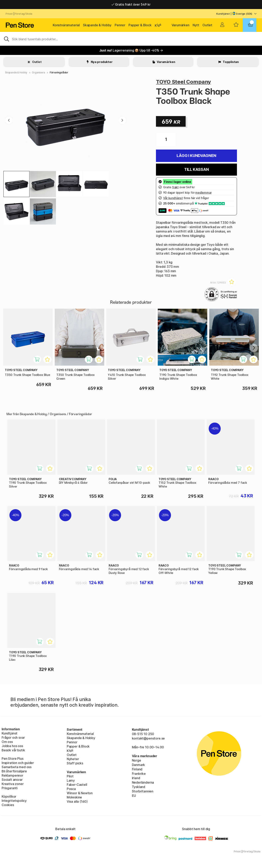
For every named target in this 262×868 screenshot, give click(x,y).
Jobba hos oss (12, 746)
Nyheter (73, 759)
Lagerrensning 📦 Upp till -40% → (131, 50)
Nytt (196, 25)
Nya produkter (101, 62)
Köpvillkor (9, 796)
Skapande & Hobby (97, 25)
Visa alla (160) (77, 801)
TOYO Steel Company (183, 82)
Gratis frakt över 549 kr (131, 4)
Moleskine (74, 797)
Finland (137, 769)
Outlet (207, 25)
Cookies (8, 805)
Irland (136, 778)
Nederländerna (143, 782)
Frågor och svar (13, 737)
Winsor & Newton (80, 793)
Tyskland (139, 787)
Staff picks (75, 763)
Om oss (7, 742)
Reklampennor (12, 775)
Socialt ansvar (12, 780)
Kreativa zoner (13, 784)
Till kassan (197, 169)
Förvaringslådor (59, 72)
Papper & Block (140, 25)
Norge (137, 760)
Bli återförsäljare (14, 771)
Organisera (38, 72)
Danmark (139, 765)
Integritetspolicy (14, 801)
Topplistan (230, 62)
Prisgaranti (10, 788)
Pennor (120, 25)
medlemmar (203, 193)
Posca (71, 789)
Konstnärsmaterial (66, 25)
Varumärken (181, 25)
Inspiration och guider (18, 763)
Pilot (70, 776)
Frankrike (139, 774)
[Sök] (131, 39)
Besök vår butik (13, 750)
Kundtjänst (223, 14)
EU (134, 796)
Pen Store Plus (13, 759)
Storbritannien (143, 791)
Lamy (71, 780)
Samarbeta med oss (17, 767)
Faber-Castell (77, 785)
